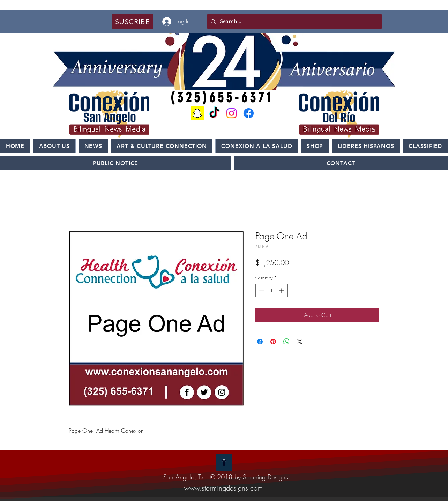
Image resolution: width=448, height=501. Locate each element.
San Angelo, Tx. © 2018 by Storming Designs (226, 477)
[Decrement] (261, 290)
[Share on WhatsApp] (286, 342)
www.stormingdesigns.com (223, 488)
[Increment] (282, 290)
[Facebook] (249, 113)
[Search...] (294, 21)
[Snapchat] (197, 113)
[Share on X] (300, 342)
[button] (132, 21)
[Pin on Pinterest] (273, 342)
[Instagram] (232, 113)
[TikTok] (214, 113)
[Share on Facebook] (260, 342)
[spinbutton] (271, 290)
